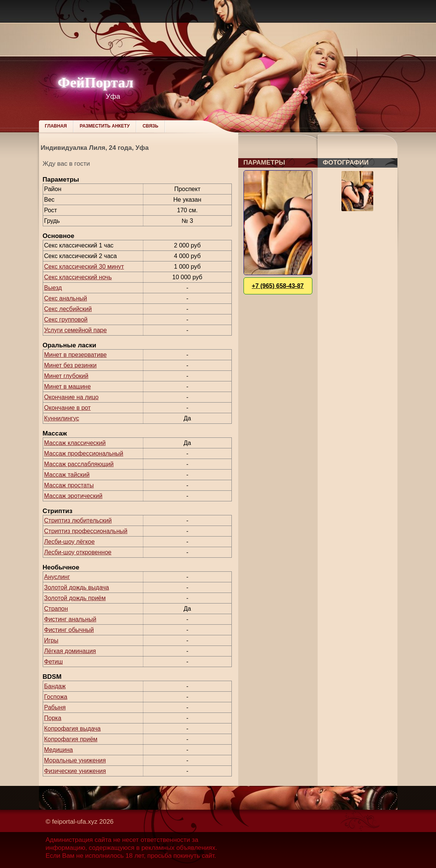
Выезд (53, 288)
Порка (53, 718)
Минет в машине (68, 387)
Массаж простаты (69, 485)
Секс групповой (66, 320)
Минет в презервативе (76, 355)
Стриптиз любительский (78, 520)
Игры (51, 640)
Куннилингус (62, 418)
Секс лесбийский (68, 309)
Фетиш (54, 662)
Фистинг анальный (70, 619)
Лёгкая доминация (70, 651)
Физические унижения (75, 771)
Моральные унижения (75, 760)
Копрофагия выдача (73, 729)
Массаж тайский (67, 475)
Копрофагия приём (71, 739)
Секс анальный (66, 298)
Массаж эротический (73, 496)
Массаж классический (75, 443)
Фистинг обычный (69, 630)
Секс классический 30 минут (84, 267)
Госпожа (56, 697)
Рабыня (55, 707)
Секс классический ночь (78, 277)
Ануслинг (57, 577)
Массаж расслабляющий (79, 464)
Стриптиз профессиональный (86, 531)
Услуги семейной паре (76, 330)
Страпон (56, 609)
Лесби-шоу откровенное (78, 552)
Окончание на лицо (71, 397)
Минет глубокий (66, 376)
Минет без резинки (71, 365)
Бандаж (55, 686)
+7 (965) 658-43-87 (278, 286)
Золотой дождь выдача (77, 587)
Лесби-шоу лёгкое (70, 542)
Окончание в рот (67, 408)
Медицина (59, 750)
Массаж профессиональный (84, 453)
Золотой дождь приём (75, 598)
